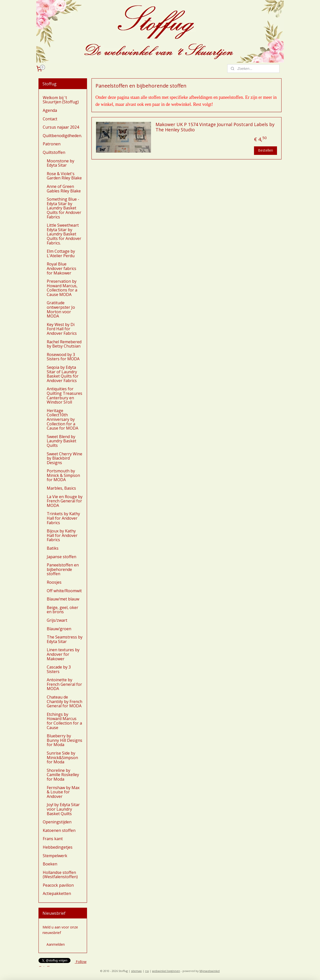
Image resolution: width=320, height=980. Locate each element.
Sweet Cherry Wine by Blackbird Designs (64, 458)
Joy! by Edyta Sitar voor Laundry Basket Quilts (63, 809)
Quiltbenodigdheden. (62, 136)
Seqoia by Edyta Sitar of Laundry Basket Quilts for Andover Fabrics (63, 374)
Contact (50, 119)
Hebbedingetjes (58, 847)
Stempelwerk (55, 856)
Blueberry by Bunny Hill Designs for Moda (64, 740)
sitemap (136, 971)
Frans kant (53, 839)
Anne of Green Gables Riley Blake (64, 189)
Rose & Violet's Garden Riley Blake (64, 176)
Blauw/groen (59, 629)
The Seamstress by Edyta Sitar (65, 639)
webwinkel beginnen (166, 971)
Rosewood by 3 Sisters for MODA (63, 357)
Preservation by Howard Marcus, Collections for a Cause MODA (62, 288)
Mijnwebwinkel (210, 971)
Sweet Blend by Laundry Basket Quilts (61, 441)
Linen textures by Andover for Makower (63, 654)
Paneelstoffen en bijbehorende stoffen (63, 569)
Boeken (50, 864)
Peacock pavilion (58, 885)
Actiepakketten (57, 893)
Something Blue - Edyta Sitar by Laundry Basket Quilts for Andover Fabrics (64, 208)
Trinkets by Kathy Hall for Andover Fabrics (63, 518)
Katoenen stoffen (59, 830)
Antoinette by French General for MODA (64, 684)
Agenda (50, 110)
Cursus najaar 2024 (61, 127)
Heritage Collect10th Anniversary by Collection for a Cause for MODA (62, 419)
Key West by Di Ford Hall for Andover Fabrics (62, 329)
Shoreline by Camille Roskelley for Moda (63, 775)
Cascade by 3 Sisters (59, 669)
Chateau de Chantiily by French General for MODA (64, 701)
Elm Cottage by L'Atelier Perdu (61, 253)
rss (147, 971)
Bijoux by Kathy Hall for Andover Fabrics (62, 535)
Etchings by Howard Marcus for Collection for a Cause (64, 721)
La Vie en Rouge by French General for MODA (65, 501)
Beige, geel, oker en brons (62, 610)
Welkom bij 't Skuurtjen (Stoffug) (61, 100)
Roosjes (54, 582)
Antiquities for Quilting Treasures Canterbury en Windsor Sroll (64, 395)
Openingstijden (57, 822)
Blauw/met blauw (63, 599)
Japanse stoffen (61, 557)
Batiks (53, 548)
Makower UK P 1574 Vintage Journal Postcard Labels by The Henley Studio (215, 127)
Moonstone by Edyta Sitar (60, 163)
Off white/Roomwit (64, 591)
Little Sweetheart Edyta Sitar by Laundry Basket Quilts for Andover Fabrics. (64, 234)
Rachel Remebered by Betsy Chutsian (64, 344)
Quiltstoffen (54, 152)
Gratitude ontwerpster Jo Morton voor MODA (61, 309)
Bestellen (265, 150)
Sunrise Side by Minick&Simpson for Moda (62, 757)
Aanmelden (56, 944)
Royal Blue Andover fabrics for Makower (61, 268)
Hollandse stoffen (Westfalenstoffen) (60, 875)
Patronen (52, 144)
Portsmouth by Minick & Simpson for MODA (63, 475)
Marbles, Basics (61, 488)
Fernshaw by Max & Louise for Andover (63, 792)
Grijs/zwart (57, 620)
